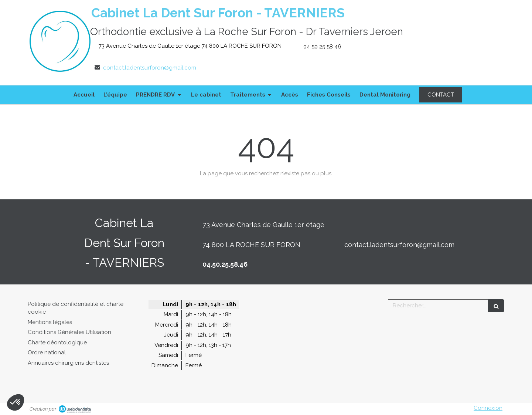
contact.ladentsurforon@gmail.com (150, 68)
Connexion (488, 408)
